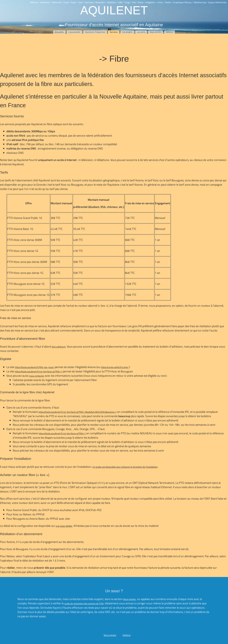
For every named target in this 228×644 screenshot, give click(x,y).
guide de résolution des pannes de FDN (84, 603)
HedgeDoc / (151, 2)
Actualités (59, 32)
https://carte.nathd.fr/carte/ (115, 367)
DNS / (121, 2)
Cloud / (67, 2)
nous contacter (37, 376)
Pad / (135, 2)
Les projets (127, 32)
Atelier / (169, 2)
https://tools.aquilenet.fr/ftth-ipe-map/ (34, 367)
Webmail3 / (57, 2)
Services (114, 32)
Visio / (81, 2)
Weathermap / (200, 2)
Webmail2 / (46, 2)
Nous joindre (156, 32)
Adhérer (170, 32)
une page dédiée (64, 526)
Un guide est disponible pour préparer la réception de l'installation (125, 467)
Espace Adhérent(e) (217, 2)
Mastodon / (101, 2)
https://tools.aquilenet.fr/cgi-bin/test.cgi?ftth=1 (38, 372)
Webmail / (35, 2)
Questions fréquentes (95, 32)
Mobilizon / (112, 2)
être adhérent (59, 347)
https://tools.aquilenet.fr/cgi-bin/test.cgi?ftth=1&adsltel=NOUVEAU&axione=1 (78, 412)
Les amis (141, 32)
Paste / (141, 2)
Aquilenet (114, 10)
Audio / (74, 2)
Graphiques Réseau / (183, 2)
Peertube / (90, 2)
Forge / (128, 2)
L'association (74, 32)
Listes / (161, 2)
